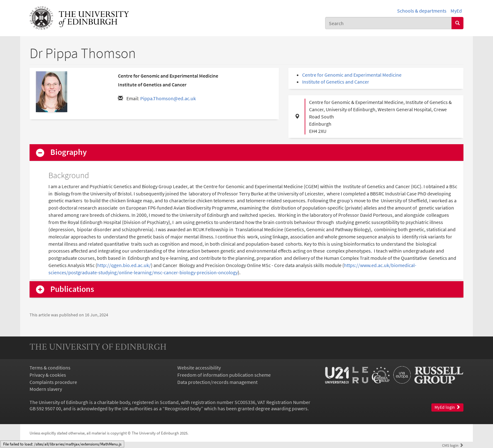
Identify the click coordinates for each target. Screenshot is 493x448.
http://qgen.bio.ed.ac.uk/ (124, 265)
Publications (72, 289)
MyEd (456, 11)
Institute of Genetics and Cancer (336, 82)
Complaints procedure (53, 382)
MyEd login (447, 407)
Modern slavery (46, 389)
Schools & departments (422, 11)
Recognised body (183, 408)
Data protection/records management (217, 382)
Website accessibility (199, 368)
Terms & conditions (50, 368)
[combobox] (388, 23)
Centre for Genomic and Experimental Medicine (352, 75)
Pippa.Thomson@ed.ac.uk (168, 98)
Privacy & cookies (48, 375)
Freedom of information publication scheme (224, 375)
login (453, 445)
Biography (69, 152)
